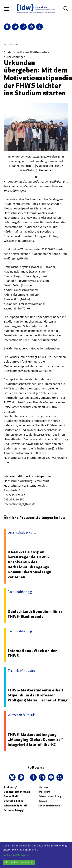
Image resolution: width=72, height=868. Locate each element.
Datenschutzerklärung (50, 796)
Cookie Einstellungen (49, 806)
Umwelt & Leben (14, 801)
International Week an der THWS (32, 653)
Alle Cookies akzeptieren (19, 862)
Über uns (43, 787)
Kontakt (43, 801)
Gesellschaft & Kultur (17, 792)
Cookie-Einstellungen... (16, 855)
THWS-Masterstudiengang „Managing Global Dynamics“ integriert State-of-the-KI (35, 740)
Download (46, 170)
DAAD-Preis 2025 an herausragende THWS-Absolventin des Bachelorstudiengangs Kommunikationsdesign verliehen (30, 564)
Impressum (44, 792)
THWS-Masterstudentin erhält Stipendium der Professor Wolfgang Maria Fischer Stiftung (38, 695)
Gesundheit (11, 796)
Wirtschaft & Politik (16, 806)
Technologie (11, 787)
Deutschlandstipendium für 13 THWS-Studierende (35, 614)
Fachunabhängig (14, 810)
